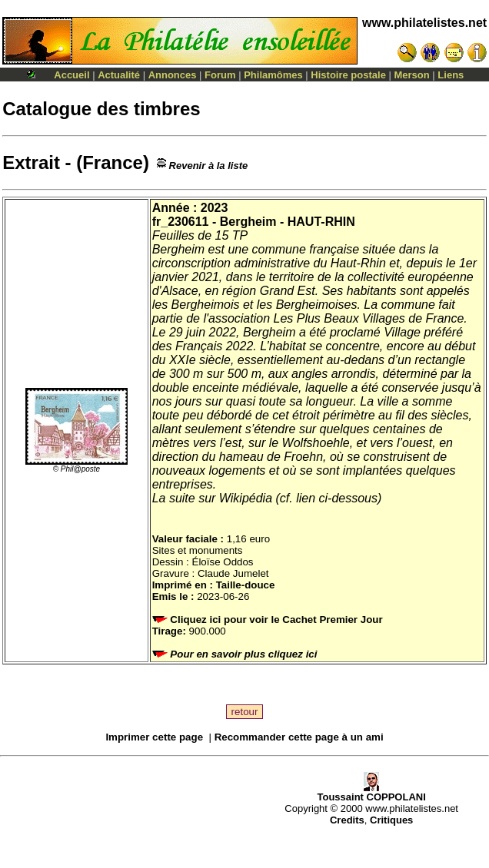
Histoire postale (348, 75)
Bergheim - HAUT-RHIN (288, 222)
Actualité (119, 75)
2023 (215, 208)
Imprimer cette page (154, 737)
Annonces (173, 75)
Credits (347, 820)
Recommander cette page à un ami (299, 737)
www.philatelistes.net (424, 23)
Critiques (391, 820)
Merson (412, 75)
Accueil (72, 75)
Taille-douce (246, 585)
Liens (451, 75)
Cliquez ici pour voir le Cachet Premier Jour (269, 620)
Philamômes (273, 75)
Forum (220, 75)
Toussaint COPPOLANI (371, 792)
